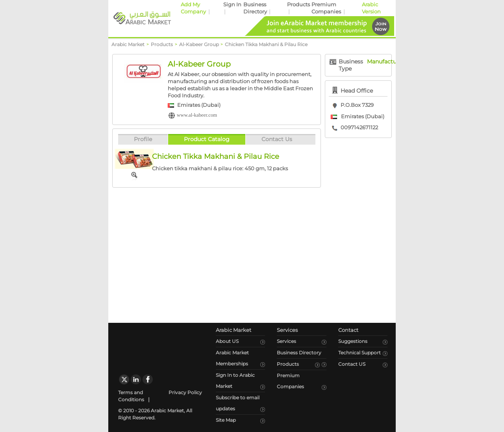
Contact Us (277, 139)
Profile (143, 139)
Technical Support (359, 353)
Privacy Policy (185, 392)
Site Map (226, 420)
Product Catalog (207, 139)
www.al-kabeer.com (197, 115)
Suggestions (353, 341)
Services (286, 341)
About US (227, 341)
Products (298, 5)
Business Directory (299, 353)
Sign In (232, 5)
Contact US (352, 364)
